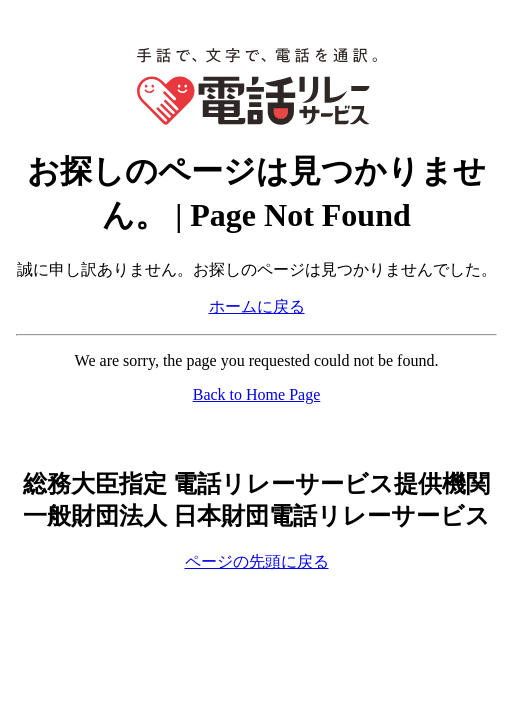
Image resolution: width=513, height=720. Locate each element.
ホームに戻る (257, 306)
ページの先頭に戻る (257, 561)
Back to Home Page (257, 394)
